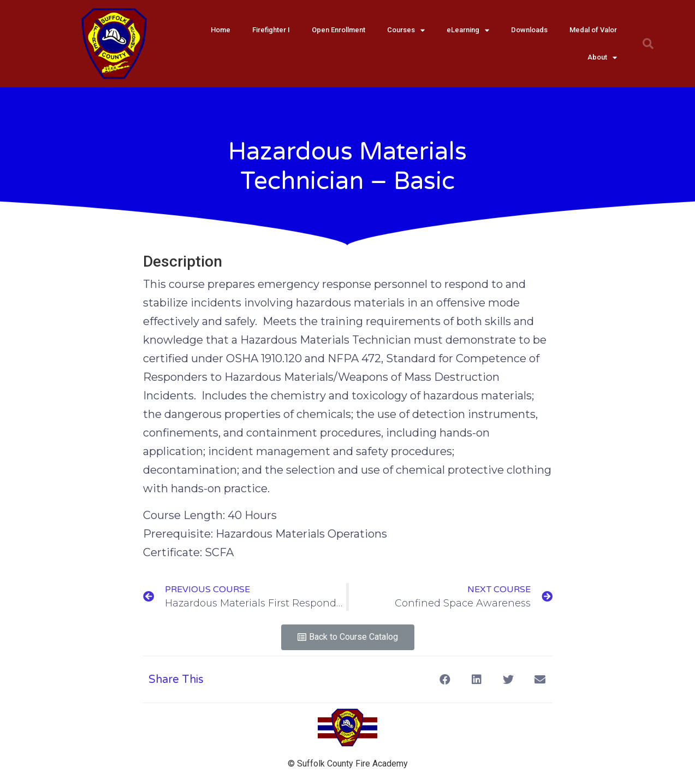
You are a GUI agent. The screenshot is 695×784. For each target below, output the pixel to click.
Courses (406, 30)
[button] (348, 637)
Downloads (529, 30)
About (602, 58)
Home (221, 30)
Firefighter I (271, 30)
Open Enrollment (338, 30)
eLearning (468, 30)
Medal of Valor (593, 30)
